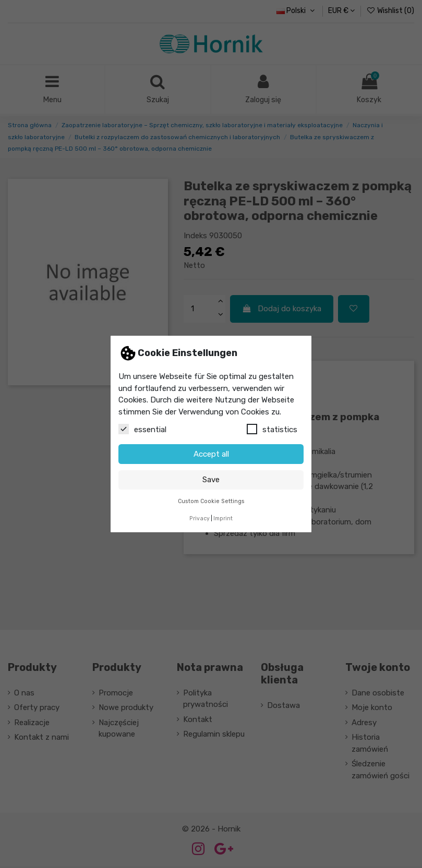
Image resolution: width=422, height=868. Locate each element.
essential (142, 429)
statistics (272, 429)
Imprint (223, 518)
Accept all (211, 454)
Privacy (200, 518)
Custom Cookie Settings (211, 501)
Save (211, 480)
